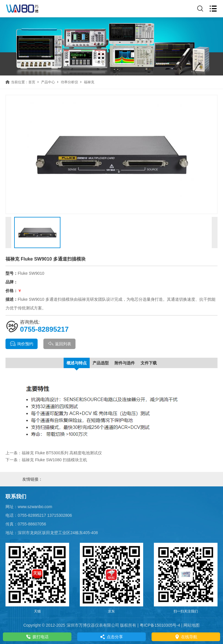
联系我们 (16, 497)
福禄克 (89, 82)
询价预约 (22, 344)
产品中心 (48, 82)
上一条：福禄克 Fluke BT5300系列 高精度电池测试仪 (54, 453)
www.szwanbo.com (35, 507)
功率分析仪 (69, 82)
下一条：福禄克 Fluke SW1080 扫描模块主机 (46, 460)
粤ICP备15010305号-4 (160, 625)
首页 (32, 82)
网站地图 (191, 625)
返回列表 (59, 344)
